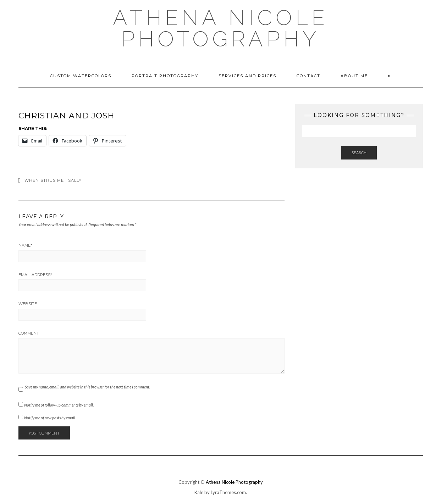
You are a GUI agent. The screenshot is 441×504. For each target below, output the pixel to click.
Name (25, 245)
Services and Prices (247, 76)
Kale (199, 492)
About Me (354, 76)
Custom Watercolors (81, 76)
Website (28, 304)
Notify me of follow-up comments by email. (59, 405)
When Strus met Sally (53, 180)
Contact (308, 76)
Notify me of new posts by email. (50, 418)
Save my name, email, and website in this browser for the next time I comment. (87, 387)
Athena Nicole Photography (220, 28)
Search (359, 153)
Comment (29, 333)
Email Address (35, 275)
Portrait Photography (165, 76)
